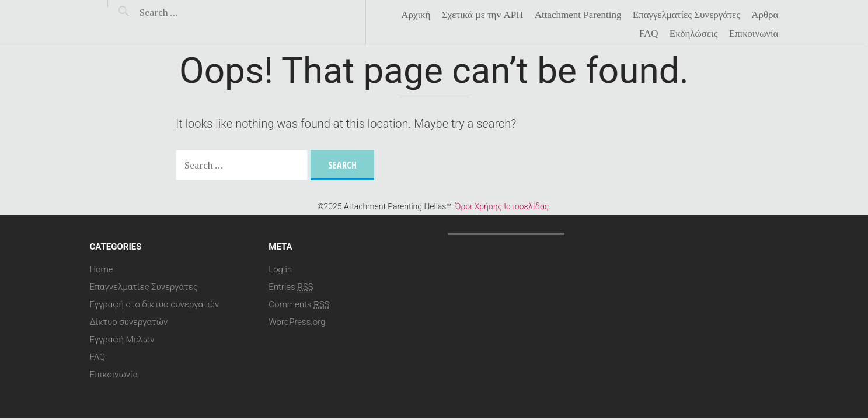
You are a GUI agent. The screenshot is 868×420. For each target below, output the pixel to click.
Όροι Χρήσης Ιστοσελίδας (502, 206)
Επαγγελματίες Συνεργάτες (686, 15)
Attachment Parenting (578, 15)
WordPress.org (297, 322)
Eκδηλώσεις (694, 34)
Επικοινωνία (754, 34)
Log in (280, 269)
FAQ (649, 34)
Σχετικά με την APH (483, 15)
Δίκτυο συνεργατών (129, 322)
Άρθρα (765, 15)
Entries (291, 287)
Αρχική (416, 15)
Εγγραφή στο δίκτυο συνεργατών (155, 304)
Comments (299, 304)
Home (102, 269)
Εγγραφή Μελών (122, 339)
